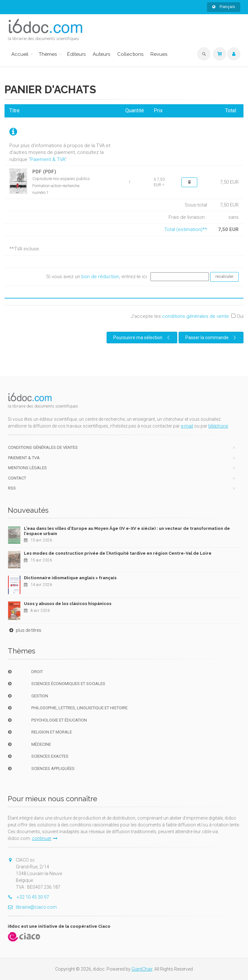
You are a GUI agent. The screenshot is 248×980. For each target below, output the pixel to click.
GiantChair (142, 969)
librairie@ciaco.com (32, 907)
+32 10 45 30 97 (28, 897)
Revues (159, 54)
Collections (130, 54)
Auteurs (101, 54)
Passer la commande (212, 338)
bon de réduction (100, 277)
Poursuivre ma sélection (142, 338)
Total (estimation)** (186, 229)
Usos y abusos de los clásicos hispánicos (68, 604)
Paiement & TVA (48, 159)
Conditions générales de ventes (43, 447)
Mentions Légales (27, 468)
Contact (17, 478)
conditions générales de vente (196, 316)
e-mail (187, 426)
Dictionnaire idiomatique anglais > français (70, 578)
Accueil (20, 54)
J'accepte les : (187, 316)
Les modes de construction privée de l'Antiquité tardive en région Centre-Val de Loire (118, 553)
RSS (12, 488)
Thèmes (48, 54)
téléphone (218, 426)
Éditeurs (76, 54)
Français (224, 7)
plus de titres (25, 630)
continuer (45, 838)
